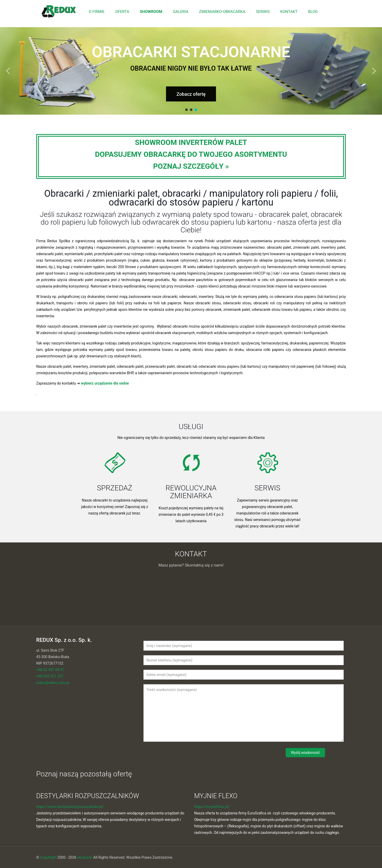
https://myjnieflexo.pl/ (212, 807)
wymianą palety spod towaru (207, 214)
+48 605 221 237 (50, 676)
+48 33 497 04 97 (50, 670)
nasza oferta (297, 222)
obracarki (85, 857)
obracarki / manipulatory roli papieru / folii (249, 194)
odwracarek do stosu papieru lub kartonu (207, 222)
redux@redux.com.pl (53, 683)
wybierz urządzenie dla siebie (105, 383)
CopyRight (48, 857)
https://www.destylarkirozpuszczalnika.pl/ (70, 807)
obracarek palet (283, 214)
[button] (8, 71)
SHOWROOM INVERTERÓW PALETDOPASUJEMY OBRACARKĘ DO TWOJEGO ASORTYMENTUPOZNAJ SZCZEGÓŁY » (191, 154)
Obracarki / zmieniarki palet (101, 194)
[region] (191, 71)
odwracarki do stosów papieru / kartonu (191, 202)
